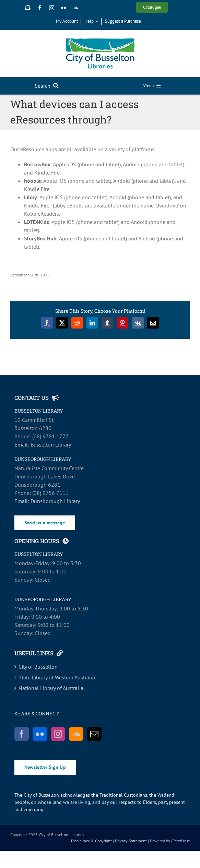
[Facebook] (22, 734)
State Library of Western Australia (57, 677)
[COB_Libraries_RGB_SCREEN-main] (100, 41)
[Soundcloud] (76, 734)
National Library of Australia (51, 688)
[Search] (48, 86)
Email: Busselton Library (43, 444)
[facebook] (40, 8)
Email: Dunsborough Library (47, 501)
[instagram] (52, 8)
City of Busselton (38, 667)
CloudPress (180, 841)
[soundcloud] (76, 8)
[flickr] (64, 8)
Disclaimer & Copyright (91, 841)
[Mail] (94, 734)
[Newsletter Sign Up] (28, 8)
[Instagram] (58, 734)
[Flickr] (40, 734)
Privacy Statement (131, 841)
